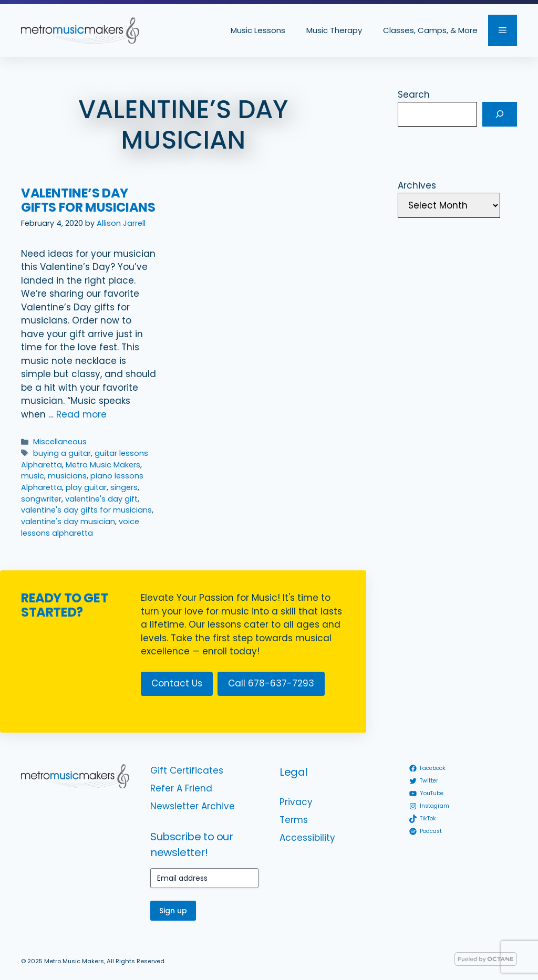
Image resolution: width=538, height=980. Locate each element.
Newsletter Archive (193, 806)
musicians (67, 476)
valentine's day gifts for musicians (86, 510)
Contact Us (177, 683)
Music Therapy (334, 30)
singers (124, 487)
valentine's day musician (68, 522)
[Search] (500, 114)
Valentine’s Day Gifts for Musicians (88, 200)
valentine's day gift (101, 499)
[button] (503, 30)
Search (414, 95)
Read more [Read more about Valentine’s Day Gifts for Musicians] (81, 414)
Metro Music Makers (103, 465)
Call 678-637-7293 (271, 683)
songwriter (41, 499)
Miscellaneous (60, 442)
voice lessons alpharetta (80, 527)
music (33, 476)
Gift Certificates (187, 770)
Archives (417, 185)
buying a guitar (62, 453)
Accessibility (307, 838)
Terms (294, 820)
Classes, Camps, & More (430, 30)
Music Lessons (258, 30)
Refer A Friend (181, 788)
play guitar (86, 487)
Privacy (296, 802)
